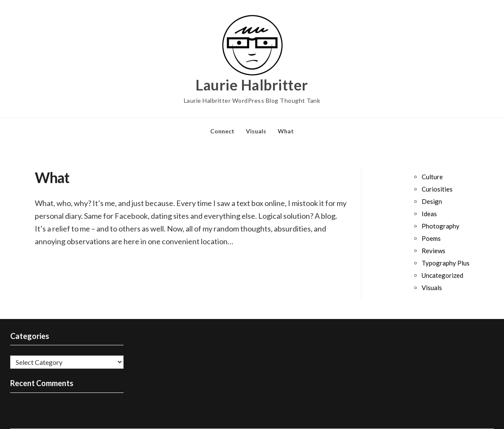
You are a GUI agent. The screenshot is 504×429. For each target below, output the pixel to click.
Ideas (429, 214)
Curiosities (437, 189)
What (286, 131)
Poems (431, 238)
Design (432, 201)
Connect (222, 131)
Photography (441, 226)
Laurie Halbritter (252, 85)
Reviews (434, 251)
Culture (432, 177)
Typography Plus (446, 263)
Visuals (256, 131)
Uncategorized (442, 275)
